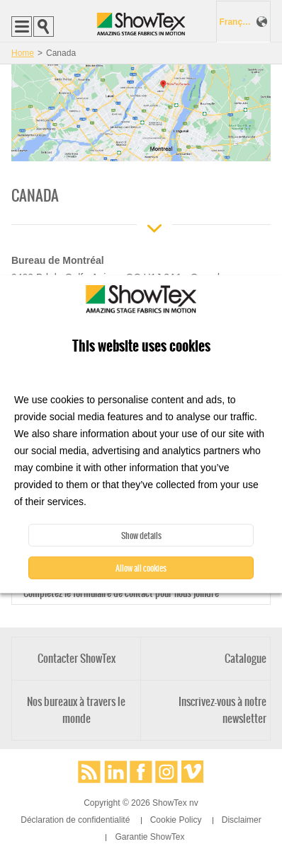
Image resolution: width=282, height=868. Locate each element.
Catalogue (246, 658)
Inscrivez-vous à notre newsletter (222, 710)
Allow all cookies (141, 568)
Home (23, 53)
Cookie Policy (176, 820)
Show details (141, 536)
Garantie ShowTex (150, 837)
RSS (89, 772)
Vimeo (193, 772)
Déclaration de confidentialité (75, 820)
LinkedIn (115, 772)
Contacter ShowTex (77, 658)
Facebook (141, 772)
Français (236, 22)
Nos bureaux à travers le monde (76, 710)
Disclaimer (242, 820)
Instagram (167, 772)
